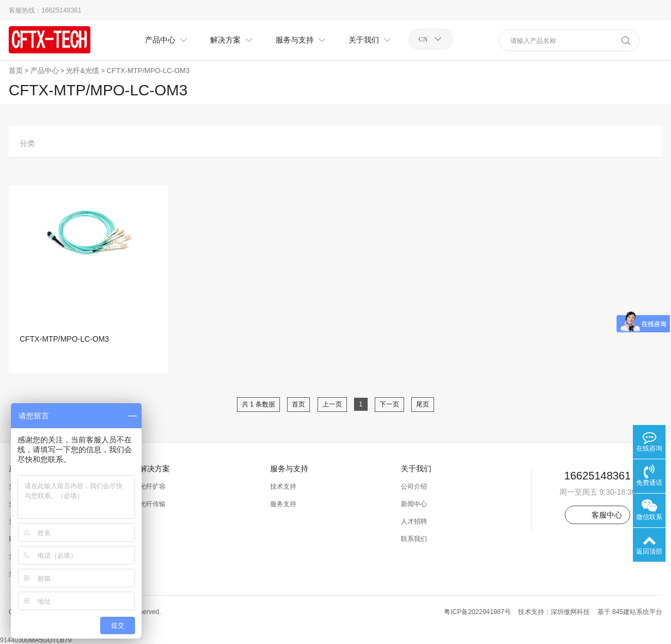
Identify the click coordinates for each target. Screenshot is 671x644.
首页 (16, 71)
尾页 (423, 404)
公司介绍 (414, 487)
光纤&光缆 (83, 71)
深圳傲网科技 (570, 612)
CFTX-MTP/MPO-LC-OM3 (148, 71)
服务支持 (283, 504)
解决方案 (155, 469)
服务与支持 (289, 469)
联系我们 (414, 539)
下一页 (389, 404)
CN (423, 39)
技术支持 (283, 487)
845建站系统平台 (637, 612)
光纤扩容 (152, 487)
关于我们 (416, 469)
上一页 (332, 404)
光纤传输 (152, 504)
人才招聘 (414, 521)
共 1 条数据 (258, 404)
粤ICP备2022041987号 (477, 612)
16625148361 (61, 10)
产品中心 (45, 71)
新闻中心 (414, 504)
